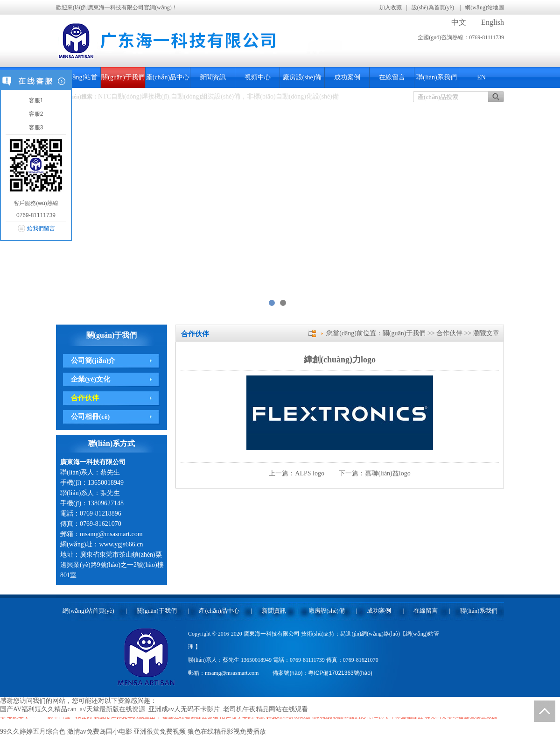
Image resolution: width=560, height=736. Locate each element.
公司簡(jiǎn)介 (93, 361)
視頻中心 (258, 77)
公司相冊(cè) (90, 417)
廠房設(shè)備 (302, 77)
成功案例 (347, 77)
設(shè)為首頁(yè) (434, 7)
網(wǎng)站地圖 (484, 7)
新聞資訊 (213, 77)
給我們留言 (41, 228)
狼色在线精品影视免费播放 (227, 732)
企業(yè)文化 (91, 379)
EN (481, 77)
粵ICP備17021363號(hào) (340, 673)
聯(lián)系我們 (436, 77)
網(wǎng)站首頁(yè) (88, 611)
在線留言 (392, 77)
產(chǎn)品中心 (168, 77)
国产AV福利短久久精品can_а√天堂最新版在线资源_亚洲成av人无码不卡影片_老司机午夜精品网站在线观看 (154, 709)
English (493, 22)
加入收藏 (391, 7)
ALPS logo (310, 473)
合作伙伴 (85, 398)
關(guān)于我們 (123, 77)
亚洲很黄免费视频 (160, 732)
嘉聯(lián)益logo (388, 473)
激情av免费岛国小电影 (100, 732)
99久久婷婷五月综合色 (33, 732)
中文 (459, 22)
